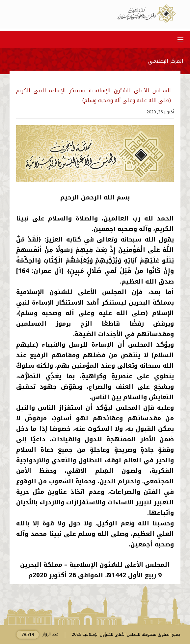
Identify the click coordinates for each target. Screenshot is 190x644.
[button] (179, 39)
